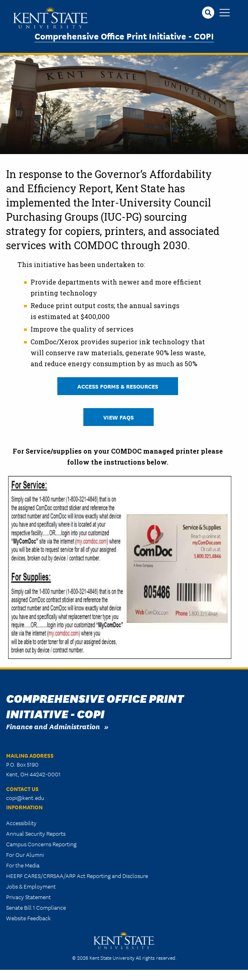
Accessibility (21, 823)
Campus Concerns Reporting (41, 844)
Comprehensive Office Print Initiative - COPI (124, 36)
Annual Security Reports (36, 833)
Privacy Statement (28, 897)
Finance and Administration (53, 726)
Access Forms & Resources (118, 386)
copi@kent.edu (25, 797)
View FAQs (119, 417)
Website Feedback (28, 918)
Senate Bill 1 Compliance (36, 907)
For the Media (23, 865)
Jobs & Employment (31, 886)
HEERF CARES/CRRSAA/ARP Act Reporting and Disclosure (77, 876)
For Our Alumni (25, 854)
